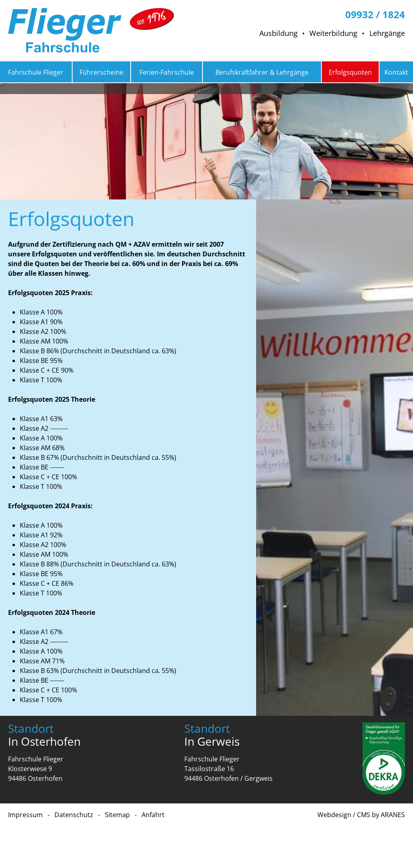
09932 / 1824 (375, 14)
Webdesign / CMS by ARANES (361, 815)
